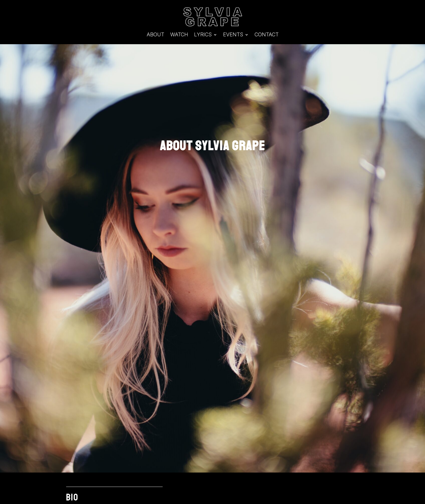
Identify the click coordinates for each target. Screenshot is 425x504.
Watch (179, 35)
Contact (267, 35)
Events (233, 35)
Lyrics (203, 35)
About (155, 35)
